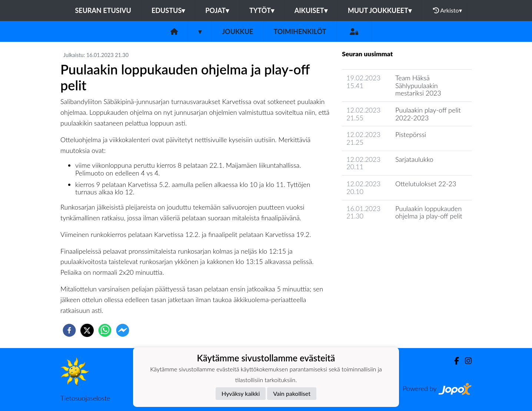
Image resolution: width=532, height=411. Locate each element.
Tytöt (262, 10)
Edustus (168, 10)
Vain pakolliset (292, 393)
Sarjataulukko (414, 159)
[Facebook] (454, 361)
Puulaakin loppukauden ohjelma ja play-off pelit (429, 212)
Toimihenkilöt (300, 31)
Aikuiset (311, 10)
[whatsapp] (105, 330)
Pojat (217, 10)
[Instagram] (465, 361)
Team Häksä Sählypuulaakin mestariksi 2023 (418, 85)
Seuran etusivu (103, 10)
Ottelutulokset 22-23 (426, 184)
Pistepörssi (411, 134)
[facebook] (69, 330)
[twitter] (87, 330)
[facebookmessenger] (123, 330)
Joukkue (237, 31)
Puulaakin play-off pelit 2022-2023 (428, 114)
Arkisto (448, 10)
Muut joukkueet (380, 10)
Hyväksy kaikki (241, 393)
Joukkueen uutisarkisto (380, 237)
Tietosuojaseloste (85, 398)
